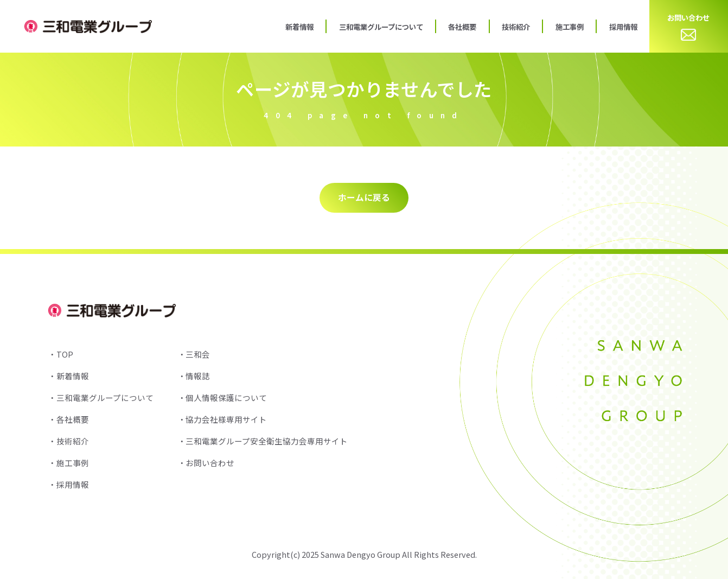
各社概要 (462, 27)
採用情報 (623, 27)
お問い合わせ (688, 26)
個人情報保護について (226, 397)
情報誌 (198, 376)
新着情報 (299, 27)
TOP (65, 354)
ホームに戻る (364, 197)
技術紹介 (516, 27)
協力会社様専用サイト (226, 419)
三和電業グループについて (381, 27)
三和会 (198, 354)
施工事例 (570, 27)
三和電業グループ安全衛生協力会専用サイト (267, 441)
